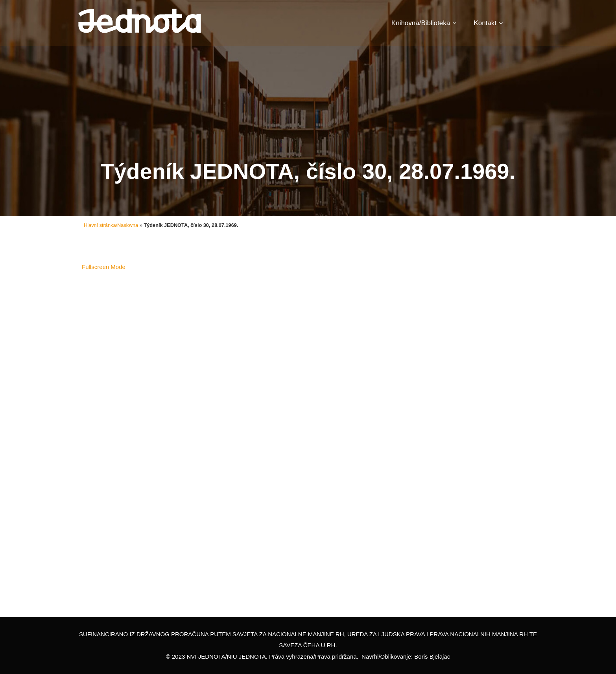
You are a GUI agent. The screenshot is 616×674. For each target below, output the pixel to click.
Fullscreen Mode (104, 267)
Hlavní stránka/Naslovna (111, 225)
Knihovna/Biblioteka (424, 23)
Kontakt (488, 23)
